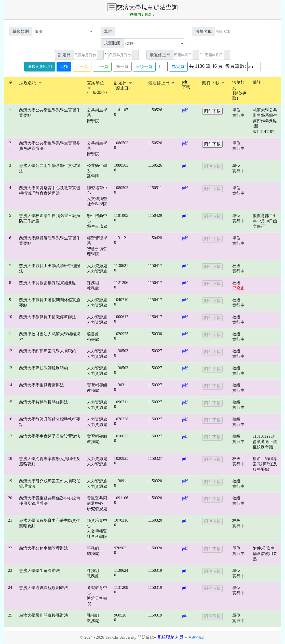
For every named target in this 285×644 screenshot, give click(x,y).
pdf (185, 110)
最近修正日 (161, 83)
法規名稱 (30, 83)
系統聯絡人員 (170, 637)
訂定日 (123, 83)
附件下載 (213, 83)
